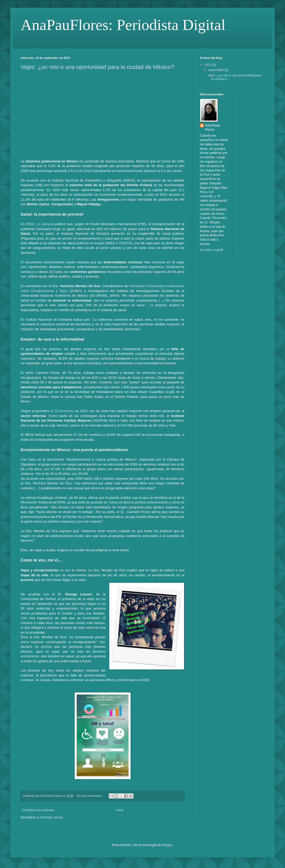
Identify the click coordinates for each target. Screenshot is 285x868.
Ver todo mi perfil (211, 250)
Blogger (167, 845)
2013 (209, 65)
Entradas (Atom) (52, 817)
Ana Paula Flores (212, 128)
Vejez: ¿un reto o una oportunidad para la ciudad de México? (97, 67)
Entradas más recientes (38, 810)
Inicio (120, 810)
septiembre (216, 70)
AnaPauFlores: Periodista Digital (123, 25)
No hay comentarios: (90, 796)
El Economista (62, 411)
